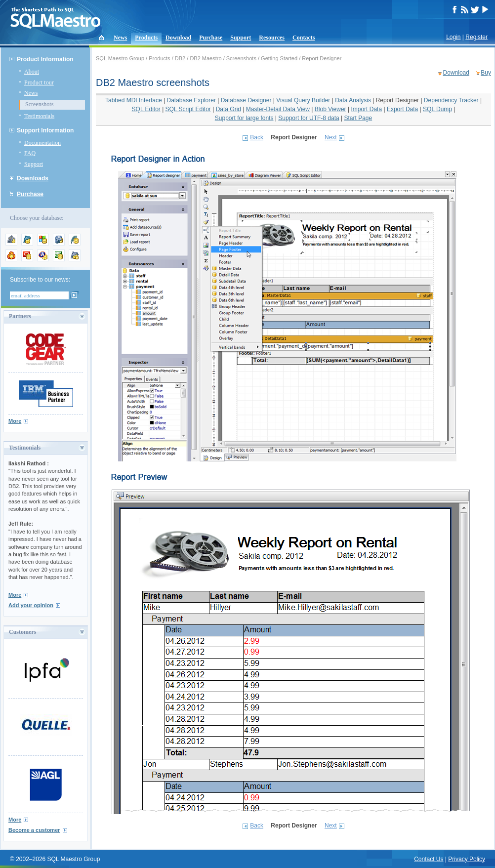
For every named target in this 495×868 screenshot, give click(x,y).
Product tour (39, 83)
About (32, 72)
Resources (272, 38)
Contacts (304, 38)
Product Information (45, 59)
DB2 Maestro (206, 58)
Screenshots (39, 104)
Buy (486, 73)
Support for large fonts (244, 118)
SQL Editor (146, 109)
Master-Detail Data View (278, 109)
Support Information (45, 130)
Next (331, 137)
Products (146, 38)
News (120, 38)
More (15, 421)
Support (241, 38)
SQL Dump (437, 109)
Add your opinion (31, 605)
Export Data (402, 109)
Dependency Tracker (451, 100)
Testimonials (39, 116)
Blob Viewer (330, 109)
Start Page (358, 118)
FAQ (30, 153)
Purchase (211, 38)
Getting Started (279, 58)
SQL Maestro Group (120, 58)
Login (453, 37)
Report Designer (397, 100)
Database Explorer (191, 100)
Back (257, 137)
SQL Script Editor (188, 109)
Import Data (366, 109)
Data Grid (228, 109)
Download (178, 38)
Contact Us (429, 859)
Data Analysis (353, 100)
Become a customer (34, 830)
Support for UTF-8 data (309, 118)
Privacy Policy (467, 859)
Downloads (33, 178)
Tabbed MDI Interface (134, 100)
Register (476, 37)
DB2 (180, 58)
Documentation (42, 143)
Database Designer (246, 100)
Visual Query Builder (303, 100)
